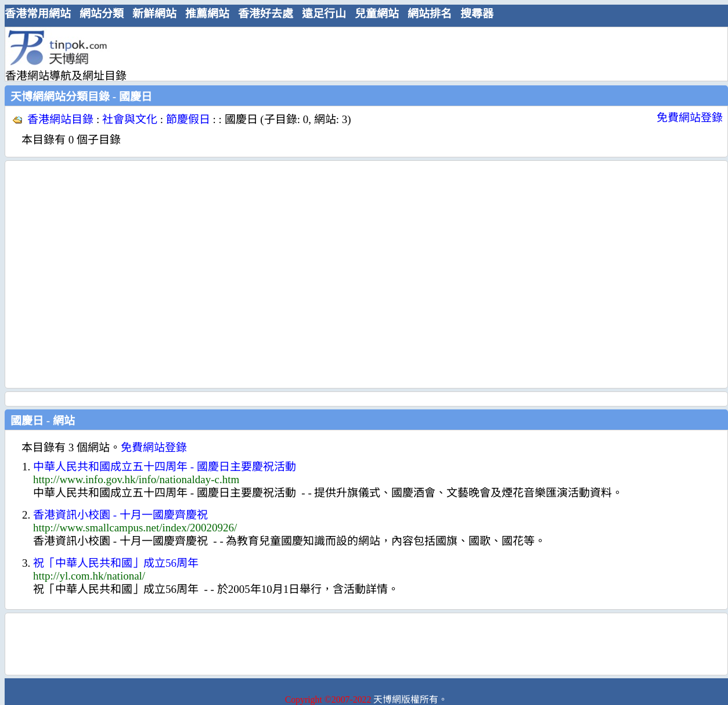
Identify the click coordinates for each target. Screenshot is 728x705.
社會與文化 (130, 119)
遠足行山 (324, 14)
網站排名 (430, 14)
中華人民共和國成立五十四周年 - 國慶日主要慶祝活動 (165, 467)
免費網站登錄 (690, 118)
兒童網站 (377, 14)
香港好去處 (266, 14)
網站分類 (102, 14)
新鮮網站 (154, 14)
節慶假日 (188, 119)
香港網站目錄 (60, 119)
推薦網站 (207, 14)
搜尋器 (477, 14)
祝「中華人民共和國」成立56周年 (116, 563)
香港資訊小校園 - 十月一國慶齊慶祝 (120, 515)
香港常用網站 (38, 14)
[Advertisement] (109, 274)
